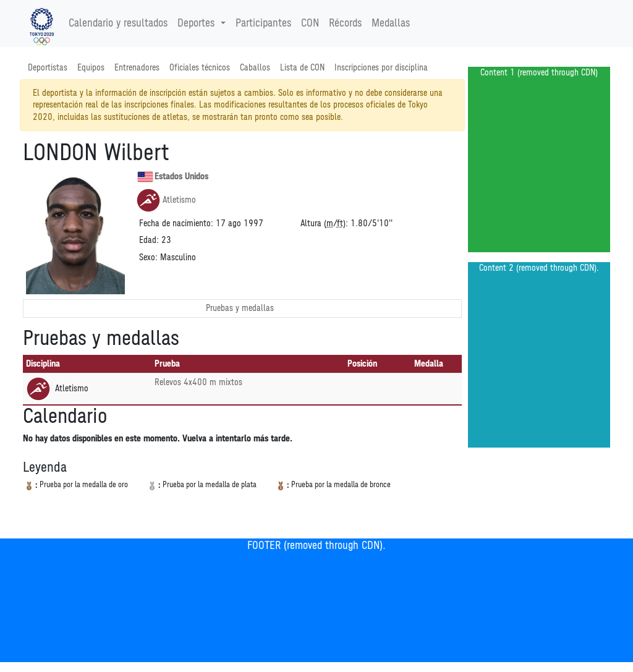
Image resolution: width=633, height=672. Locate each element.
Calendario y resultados (118, 23)
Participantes (263, 23)
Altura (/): (324, 223)
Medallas (391, 23)
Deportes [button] (198, 23)
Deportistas (48, 68)
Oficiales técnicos (200, 68)
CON (310, 23)
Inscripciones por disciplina (381, 68)
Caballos (255, 68)
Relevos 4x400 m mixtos (198, 382)
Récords (345, 23)
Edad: (149, 240)
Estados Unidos (173, 177)
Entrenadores (137, 68)
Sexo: (148, 257)
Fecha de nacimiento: (176, 223)
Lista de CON (302, 68)
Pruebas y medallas (240, 308)
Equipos (91, 68)
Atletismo (166, 200)
